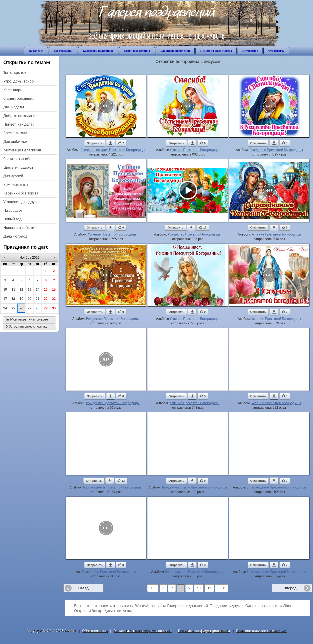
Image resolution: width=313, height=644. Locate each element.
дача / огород (15, 236)
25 (13, 308)
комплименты (16, 185)
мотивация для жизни (23, 150)
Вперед (290, 588)
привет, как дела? (19, 124)
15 (46, 289)
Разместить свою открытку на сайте (143, 631)
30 (54, 308)
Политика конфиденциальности (204, 631)
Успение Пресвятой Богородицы (195, 150)
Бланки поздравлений (175, 51)
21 (38, 299)
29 (46, 308)
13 (29, 289)
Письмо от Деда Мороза (216, 51)
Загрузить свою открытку (26, 326)
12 (21, 289)
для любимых (16, 141)
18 (13, 299)
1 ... (153, 588)
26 (21, 308)
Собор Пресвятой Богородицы (113, 572)
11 (13, 289)
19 (21, 299)
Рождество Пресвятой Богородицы (276, 150)
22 (46, 299)
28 (38, 308)
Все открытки (63, 51)
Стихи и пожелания (137, 51)
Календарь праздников (98, 51)
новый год (12, 219)
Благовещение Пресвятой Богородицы (113, 487)
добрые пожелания (20, 116)
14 (38, 289)
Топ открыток (15, 73)
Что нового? (276, 51)
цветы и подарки (18, 167)
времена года (15, 133)
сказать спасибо (17, 159)
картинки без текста (21, 193)
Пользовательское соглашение (261, 631)
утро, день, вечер (19, 81)
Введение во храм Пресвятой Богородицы (113, 150)
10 (5, 289)
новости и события (20, 228)
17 (5, 299)
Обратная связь (95, 631)
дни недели (14, 107)
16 (54, 289)
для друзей (13, 176)
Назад (83, 588)
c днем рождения (19, 98)
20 (29, 299)
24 (5, 308)
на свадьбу (13, 210)
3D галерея (36, 51)
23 (54, 299)
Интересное (250, 51)
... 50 (222, 588)
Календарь (13, 90)
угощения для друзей (22, 202)
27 (29, 308)
